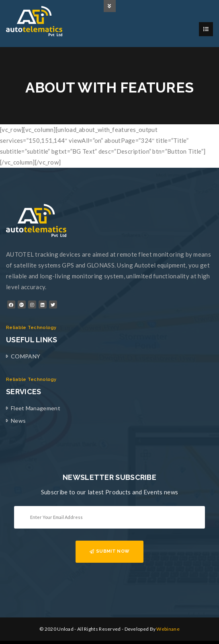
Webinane (168, 629)
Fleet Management (36, 408)
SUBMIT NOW (109, 551)
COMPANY (26, 356)
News (18, 421)
